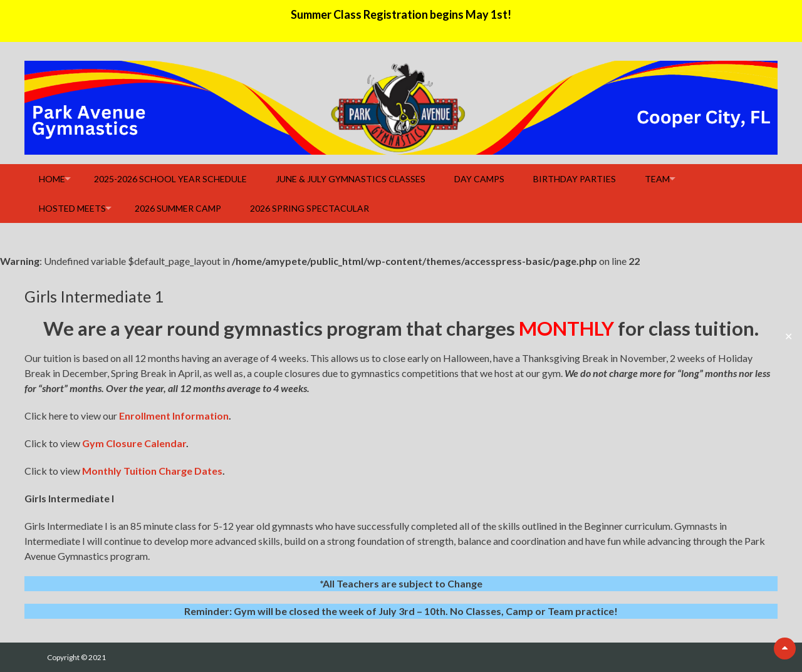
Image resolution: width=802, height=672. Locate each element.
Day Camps (479, 179)
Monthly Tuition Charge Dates (152, 471)
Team (657, 179)
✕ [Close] (789, 336)
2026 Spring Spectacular (310, 208)
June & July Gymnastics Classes (351, 179)
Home (52, 179)
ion (221, 416)
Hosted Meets (72, 208)
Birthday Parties (575, 179)
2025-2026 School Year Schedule (170, 179)
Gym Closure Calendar (134, 443)
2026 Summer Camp (178, 208)
